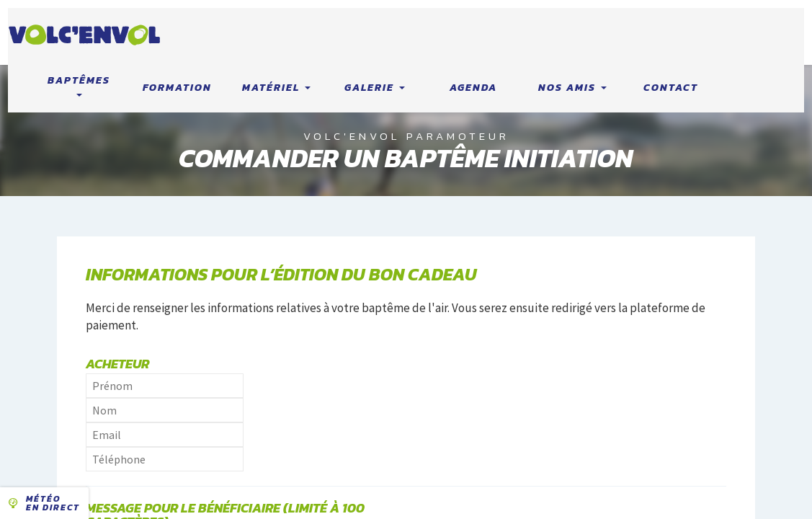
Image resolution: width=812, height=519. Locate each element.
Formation (177, 88)
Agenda (473, 88)
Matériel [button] (276, 88)
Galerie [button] (375, 88)
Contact (671, 88)
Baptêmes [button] (79, 85)
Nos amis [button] (572, 88)
